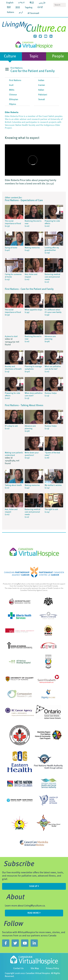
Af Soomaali (33, 13)
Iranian (42, 85)
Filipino (13, 104)
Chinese (13, 95)
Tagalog (29, 8)
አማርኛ (21, 3)
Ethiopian (14, 100)
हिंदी (9, 8)
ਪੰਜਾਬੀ (40, 8)
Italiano (11, 12)
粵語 (32, 3)
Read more (34, 913)
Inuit (11, 85)
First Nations (15, 80)
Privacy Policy (53, 968)
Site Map (35, 968)
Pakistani (43, 95)
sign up (34, 886)
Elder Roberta (12, 112)
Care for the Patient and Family (33, 71)
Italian (41, 90)
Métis (12, 90)
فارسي (42, 3)
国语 (18, 8)
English (10, 3)
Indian (41, 80)
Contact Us (18, 968)
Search (64, 5)
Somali (42, 100)
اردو (21, 12)
